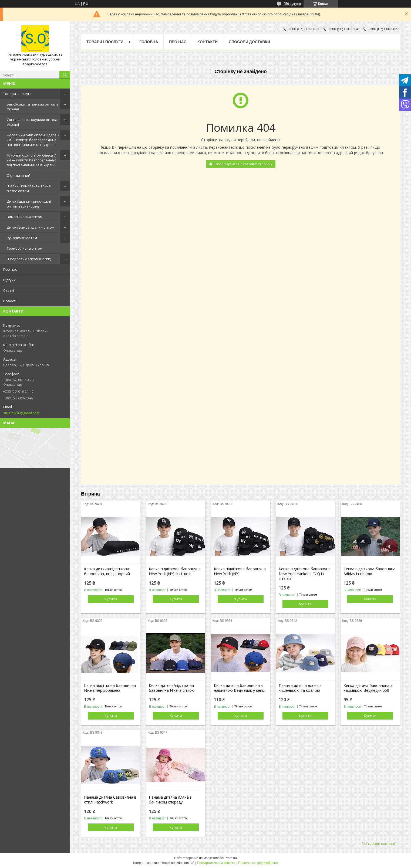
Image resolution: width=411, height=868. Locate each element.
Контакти (208, 42)
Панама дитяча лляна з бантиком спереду (170, 800)
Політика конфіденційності (258, 863)
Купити (111, 599)
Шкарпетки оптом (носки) (29, 259)
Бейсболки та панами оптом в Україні (33, 107)
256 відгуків (292, 4)
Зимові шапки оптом (25, 217)
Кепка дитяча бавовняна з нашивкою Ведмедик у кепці (240, 688)
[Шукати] (65, 75)
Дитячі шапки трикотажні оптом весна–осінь (29, 204)
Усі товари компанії (379, 843)
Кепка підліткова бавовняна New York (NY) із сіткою (175, 571)
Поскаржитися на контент (216, 863)
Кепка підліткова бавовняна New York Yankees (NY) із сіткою (305, 574)
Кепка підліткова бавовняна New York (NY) (240, 571)
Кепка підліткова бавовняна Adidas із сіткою (369, 571)
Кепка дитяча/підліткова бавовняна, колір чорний (107, 571)
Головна (149, 42)
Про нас (10, 269)
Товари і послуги (17, 94)
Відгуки (9, 280)
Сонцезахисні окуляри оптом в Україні (33, 122)
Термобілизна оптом (25, 248)
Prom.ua (231, 858)
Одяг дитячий (18, 175)
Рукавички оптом (22, 238)
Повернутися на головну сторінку (244, 164)
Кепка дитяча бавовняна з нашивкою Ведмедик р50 (368, 688)
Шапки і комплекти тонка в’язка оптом (29, 188)
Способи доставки (249, 42)
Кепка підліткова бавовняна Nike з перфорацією (110, 688)
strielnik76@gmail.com (21, 413)
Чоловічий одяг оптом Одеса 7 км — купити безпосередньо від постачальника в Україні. (33, 140)
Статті (9, 290)
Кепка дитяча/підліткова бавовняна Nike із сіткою (172, 688)
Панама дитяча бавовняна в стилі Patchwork (110, 800)
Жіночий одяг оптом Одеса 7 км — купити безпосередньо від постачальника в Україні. (32, 160)
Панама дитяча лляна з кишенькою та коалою (300, 688)
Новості (10, 301)
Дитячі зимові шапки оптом (31, 227)
